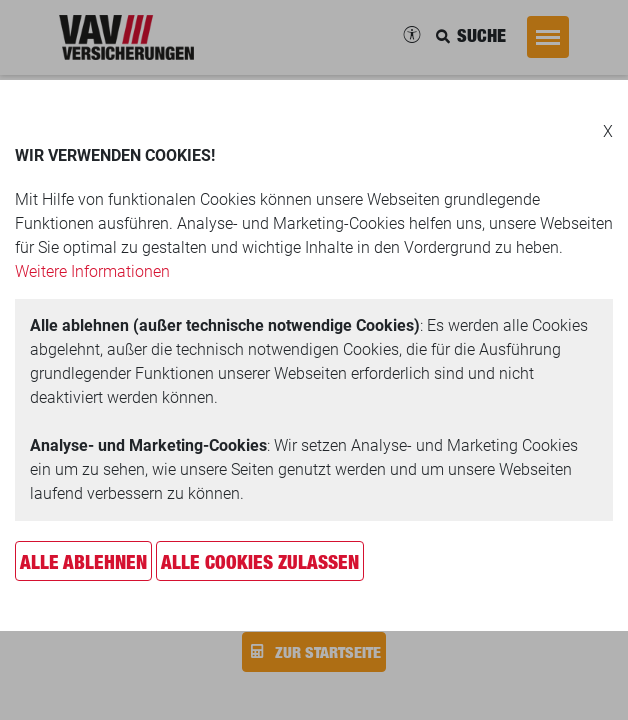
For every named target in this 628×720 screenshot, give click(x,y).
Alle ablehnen (83, 562)
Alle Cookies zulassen (260, 562)
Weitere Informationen (92, 271)
